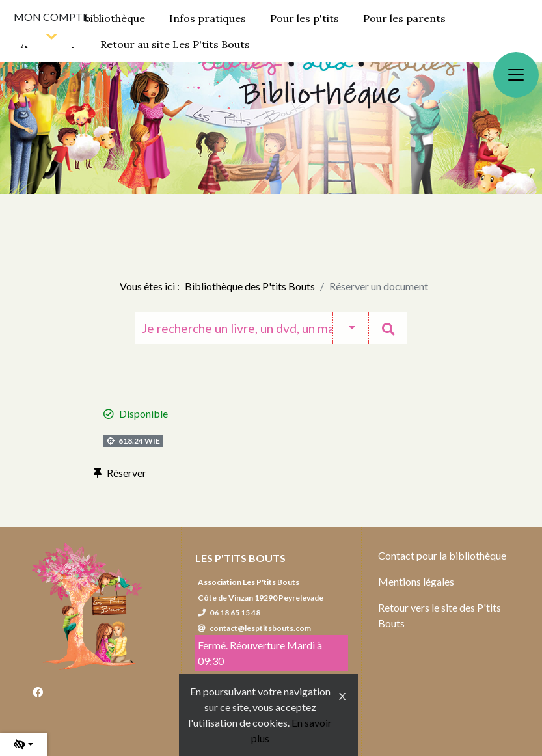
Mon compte (51, 17)
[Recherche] (234, 328)
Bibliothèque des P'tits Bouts (250, 286)
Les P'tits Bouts (240, 558)
